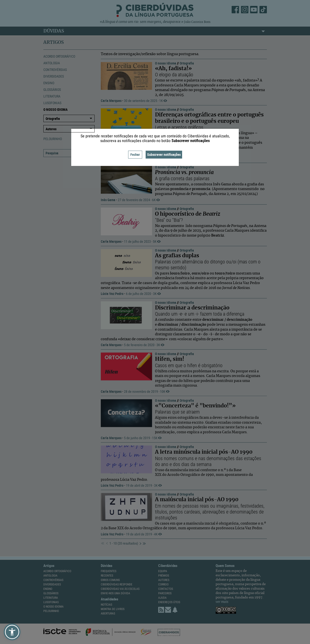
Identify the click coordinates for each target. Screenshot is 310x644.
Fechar (135, 154)
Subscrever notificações (164, 154)
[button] (12, 632)
